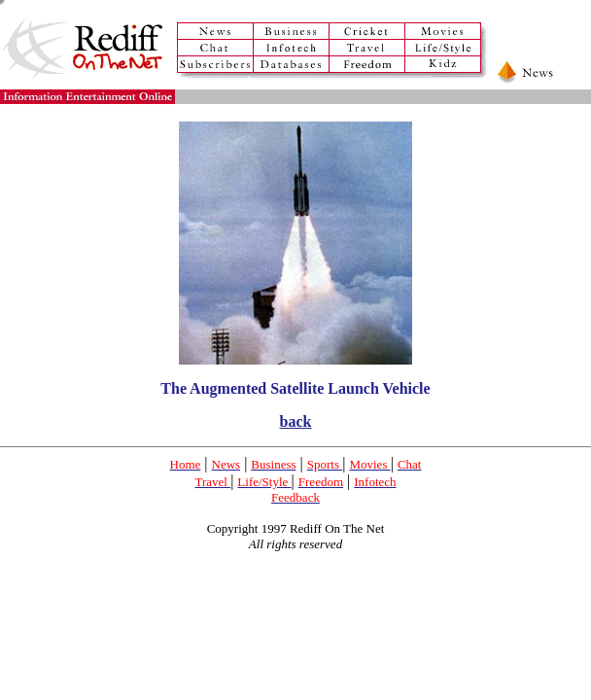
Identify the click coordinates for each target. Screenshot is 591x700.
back (296, 421)
